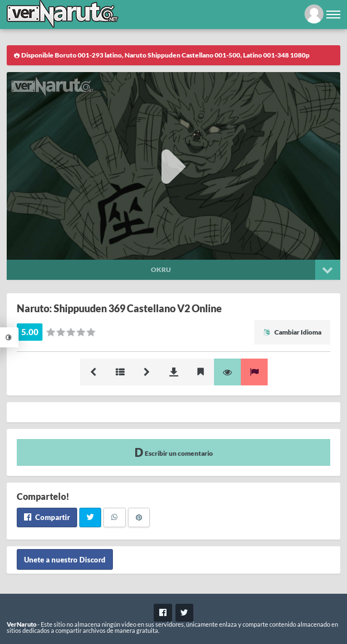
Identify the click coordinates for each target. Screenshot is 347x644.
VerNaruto (22, 624)
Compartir (47, 517)
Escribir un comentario (174, 452)
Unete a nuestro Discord (65, 560)
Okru (161, 269)
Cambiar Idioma (292, 332)
